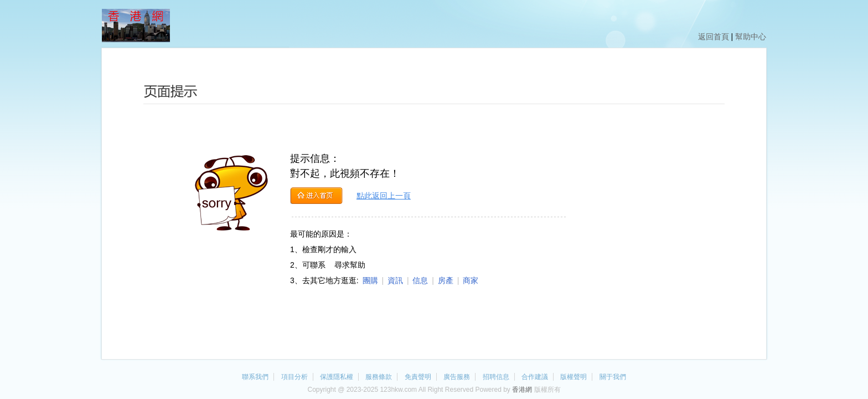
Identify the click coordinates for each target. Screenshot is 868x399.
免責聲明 (418, 377)
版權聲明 (573, 377)
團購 (370, 280)
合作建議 (535, 377)
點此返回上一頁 (384, 196)
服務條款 (379, 377)
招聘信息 (496, 377)
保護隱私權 (337, 377)
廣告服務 (457, 377)
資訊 (395, 280)
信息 (420, 280)
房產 (446, 280)
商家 (471, 280)
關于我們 (613, 377)
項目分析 (294, 377)
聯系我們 (255, 377)
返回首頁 (714, 37)
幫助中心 (751, 37)
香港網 (522, 390)
